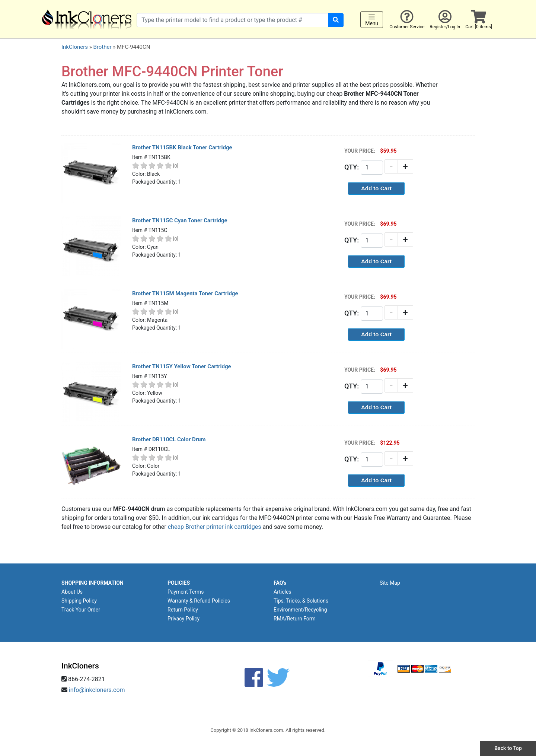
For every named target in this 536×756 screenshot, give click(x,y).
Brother (102, 47)
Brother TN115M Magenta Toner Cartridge (185, 293)
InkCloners (75, 47)
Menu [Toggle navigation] (372, 20)
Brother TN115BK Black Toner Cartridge (182, 147)
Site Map (390, 583)
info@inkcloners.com (97, 690)
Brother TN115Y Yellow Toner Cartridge (182, 366)
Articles (283, 592)
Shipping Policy (79, 601)
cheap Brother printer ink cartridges (215, 527)
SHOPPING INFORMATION (92, 583)
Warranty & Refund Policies (199, 601)
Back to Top (508, 748)
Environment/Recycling (300, 610)
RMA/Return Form (295, 619)
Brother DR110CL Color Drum (169, 439)
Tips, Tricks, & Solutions (301, 601)
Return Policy (183, 610)
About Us (72, 592)
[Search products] (232, 20)
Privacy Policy (184, 619)
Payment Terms (186, 592)
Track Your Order (81, 610)
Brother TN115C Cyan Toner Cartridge (180, 220)
